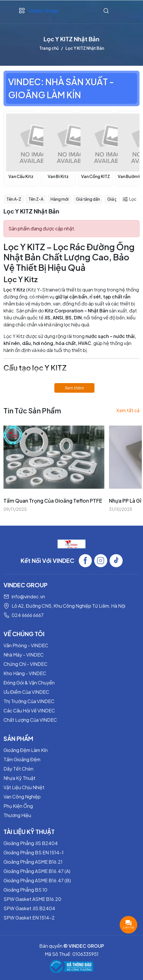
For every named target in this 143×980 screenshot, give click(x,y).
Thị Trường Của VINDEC (29, 701)
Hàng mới (60, 199)
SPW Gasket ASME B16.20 (32, 899)
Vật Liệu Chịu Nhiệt (24, 787)
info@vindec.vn (28, 596)
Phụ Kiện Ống (18, 806)
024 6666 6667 (28, 615)
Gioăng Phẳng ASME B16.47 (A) (37, 871)
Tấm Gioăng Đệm (22, 759)
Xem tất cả (128, 410)
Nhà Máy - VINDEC (24, 655)
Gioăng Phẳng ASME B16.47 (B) (37, 880)
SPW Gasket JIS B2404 (29, 908)
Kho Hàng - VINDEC (25, 673)
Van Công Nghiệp (22, 797)
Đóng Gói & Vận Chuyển (29, 683)
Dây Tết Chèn (18, 769)
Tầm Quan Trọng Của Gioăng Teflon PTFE (53, 501)
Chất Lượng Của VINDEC (30, 720)
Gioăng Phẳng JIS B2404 (31, 843)
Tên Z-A (36, 199)
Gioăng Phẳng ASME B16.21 (33, 862)
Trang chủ (49, 48)
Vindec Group (43, 11)
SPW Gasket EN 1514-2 (29, 918)
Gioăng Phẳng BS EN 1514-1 (34, 852)
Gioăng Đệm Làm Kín (26, 750)
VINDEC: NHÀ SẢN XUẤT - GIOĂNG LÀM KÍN (61, 88)
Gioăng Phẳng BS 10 (25, 890)
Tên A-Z (14, 199)
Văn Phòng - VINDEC (26, 645)
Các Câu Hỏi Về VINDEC (29, 710)
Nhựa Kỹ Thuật (19, 778)
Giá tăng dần (88, 199)
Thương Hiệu (17, 815)
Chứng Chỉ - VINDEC (25, 664)
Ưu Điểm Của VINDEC (26, 692)
